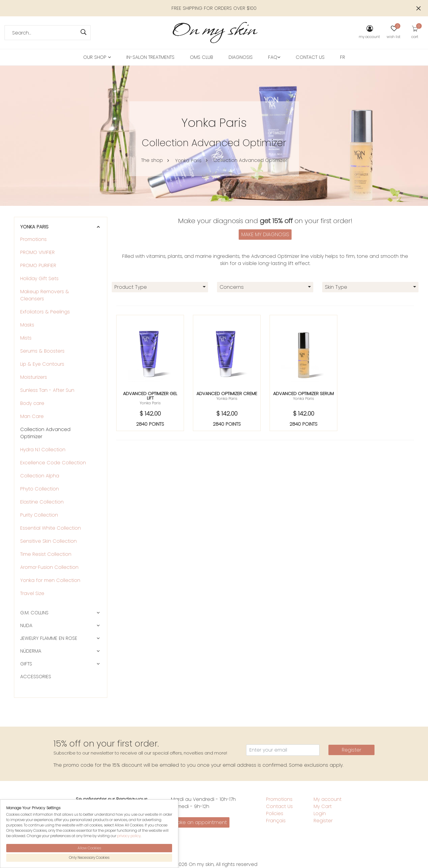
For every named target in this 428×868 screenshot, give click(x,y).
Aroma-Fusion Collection (49, 567)
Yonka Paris (188, 161)
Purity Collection (39, 515)
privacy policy (129, 836)
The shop (152, 160)
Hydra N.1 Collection (43, 450)
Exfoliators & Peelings (45, 312)
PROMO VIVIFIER (37, 252)
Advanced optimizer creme (227, 393)
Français (276, 821)
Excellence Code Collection (53, 463)
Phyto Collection (40, 489)
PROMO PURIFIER (38, 265)
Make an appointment (200, 822)
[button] (98, 227)
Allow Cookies (89, 848)
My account (328, 799)
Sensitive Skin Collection (48, 541)
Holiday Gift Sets (39, 278)
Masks (27, 325)
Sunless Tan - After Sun (47, 390)
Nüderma (31, 651)
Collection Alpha (40, 476)
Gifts (26, 664)
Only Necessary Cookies (89, 857)
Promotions (33, 239)
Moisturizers (34, 377)
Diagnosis (241, 57)
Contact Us (310, 57)
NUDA (26, 625)
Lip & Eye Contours (42, 364)
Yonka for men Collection (50, 580)
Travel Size (32, 593)
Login (320, 813)
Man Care (32, 416)
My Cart (323, 806)
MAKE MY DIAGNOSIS (265, 234)
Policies (275, 813)
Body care (32, 403)
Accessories (36, 677)
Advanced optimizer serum (303, 393)
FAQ (274, 57)
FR (343, 57)
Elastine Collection (42, 502)
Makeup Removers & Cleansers (45, 295)
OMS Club (202, 57)
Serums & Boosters (42, 351)
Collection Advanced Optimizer (250, 160)
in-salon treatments (150, 57)
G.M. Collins (34, 613)
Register (352, 750)
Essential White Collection (51, 528)
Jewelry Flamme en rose (49, 638)
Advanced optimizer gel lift (150, 396)
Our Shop (97, 57)
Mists (26, 338)
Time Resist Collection (46, 554)
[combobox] (160, 287)
